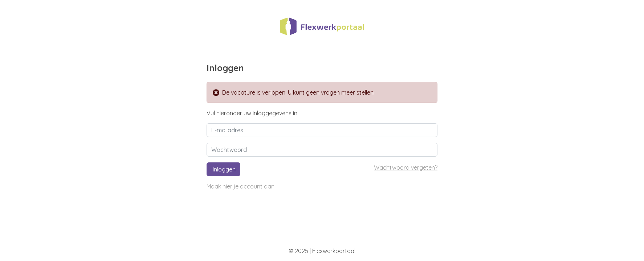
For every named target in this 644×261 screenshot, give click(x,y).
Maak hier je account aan (241, 186)
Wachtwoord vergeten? (406, 167)
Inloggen (223, 169)
